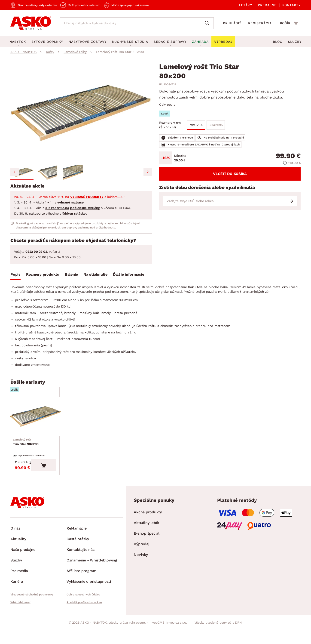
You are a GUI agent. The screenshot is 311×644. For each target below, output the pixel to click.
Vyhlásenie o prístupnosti (89, 601)
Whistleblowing (20, 622)
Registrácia (260, 23)
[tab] (15, 275)
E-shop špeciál (147, 553)
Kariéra (17, 601)
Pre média (19, 591)
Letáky (245, 5)
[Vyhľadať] (208, 23)
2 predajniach (231, 145)
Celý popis (167, 105)
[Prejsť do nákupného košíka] (289, 23)
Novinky (141, 575)
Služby (295, 42)
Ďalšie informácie (129, 274)
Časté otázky (78, 559)
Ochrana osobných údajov (83, 614)
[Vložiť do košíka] (66, 485)
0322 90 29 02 (36, 252)
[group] (81, 113)
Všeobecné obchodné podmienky (32, 614)
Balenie (71, 274)
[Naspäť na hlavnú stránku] (31, 23)
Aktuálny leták (146, 543)
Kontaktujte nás (80, 569)
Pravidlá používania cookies (84, 622)
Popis (15, 274)
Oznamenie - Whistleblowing (92, 580)
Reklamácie (77, 548)
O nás (15, 548)
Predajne (267, 5)
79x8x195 (196, 125)
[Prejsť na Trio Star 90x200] (47, 424)
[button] (22, 173)
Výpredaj (141, 564)
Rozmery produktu (43, 274)
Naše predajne (23, 569)
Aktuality (18, 559)
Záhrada (200, 42)
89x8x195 (216, 125)
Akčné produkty (148, 532)
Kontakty (291, 5)
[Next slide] (148, 172)
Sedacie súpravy (170, 42)
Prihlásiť (232, 23)
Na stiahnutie (95, 274)
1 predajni (237, 138)
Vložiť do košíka (230, 174)
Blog (278, 42)
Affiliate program (81, 591)
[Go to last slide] (15, 172)
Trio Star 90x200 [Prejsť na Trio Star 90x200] (28, 456)
